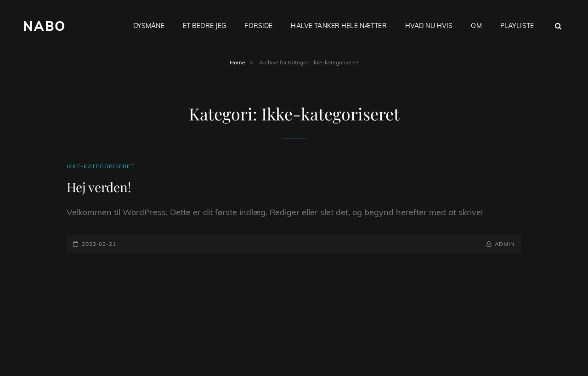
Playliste (517, 26)
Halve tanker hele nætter (339, 26)
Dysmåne (149, 26)
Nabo (45, 26)
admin (505, 244)
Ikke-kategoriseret (101, 166)
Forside (258, 26)
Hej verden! (99, 187)
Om (476, 26)
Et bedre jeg (205, 26)
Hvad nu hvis (429, 26)
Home (237, 62)
